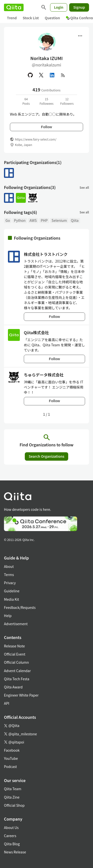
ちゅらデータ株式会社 (44, 375)
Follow (46, 127)
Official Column (16, 662)
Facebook (12, 750)
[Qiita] (14, 7)
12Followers (67, 101)
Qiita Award (13, 687)
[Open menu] (80, 36)
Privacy (10, 583)
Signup (79, 7)
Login (59, 7)
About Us (11, 827)
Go (8, 220)
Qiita (75, 220)
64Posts (26, 101)
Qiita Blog (12, 844)
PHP (44, 220)
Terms (9, 575)
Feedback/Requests (20, 607)
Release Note (14, 646)
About (9, 566)
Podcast (10, 766)
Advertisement (16, 624)
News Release (15, 852)
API (7, 703)
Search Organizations (47, 456)
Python (20, 220)
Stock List (31, 18)
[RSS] (63, 75)
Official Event (15, 654)
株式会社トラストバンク (46, 254)
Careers (10, 836)
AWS (33, 220)
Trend (12, 18)
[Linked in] (52, 75)
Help (8, 616)
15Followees (46, 101)
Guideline (12, 591)
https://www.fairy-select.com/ (36, 139)
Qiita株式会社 (36, 332)
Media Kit (12, 599)
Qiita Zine (12, 797)
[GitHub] (30, 75)
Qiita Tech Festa (17, 679)
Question (52, 18)
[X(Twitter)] (41, 75)
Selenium (59, 220)
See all (84, 187)
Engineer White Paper (21, 695)
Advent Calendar (17, 671)
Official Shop (14, 805)
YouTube (11, 758)
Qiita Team (13, 789)
